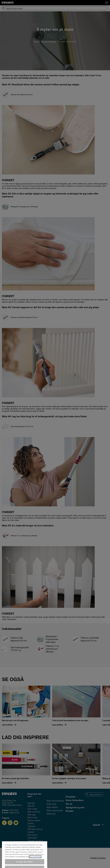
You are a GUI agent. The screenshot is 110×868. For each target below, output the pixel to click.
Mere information (35, 863)
